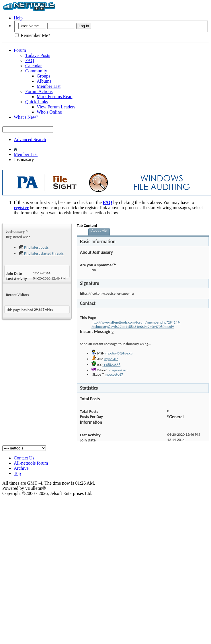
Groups (43, 76)
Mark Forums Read (54, 97)
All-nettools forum (31, 463)
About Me (99, 230)
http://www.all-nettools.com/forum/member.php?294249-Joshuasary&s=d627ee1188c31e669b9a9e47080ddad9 (136, 324)
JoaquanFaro (118, 370)
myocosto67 (114, 374)
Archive (21, 468)
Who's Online (49, 112)
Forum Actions (39, 91)
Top (17, 473)
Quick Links (37, 102)
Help (18, 18)
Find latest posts (34, 247)
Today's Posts (38, 55)
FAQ (30, 61)
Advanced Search (30, 139)
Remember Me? (33, 35)
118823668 (112, 365)
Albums (44, 81)
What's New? (26, 117)
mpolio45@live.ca (119, 353)
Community (36, 71)
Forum (20, 50)
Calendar (34, 66)
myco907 (111, 359)
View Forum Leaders (56, 107)
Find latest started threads (41, 253)
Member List (49, 86)
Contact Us (24, 458)
